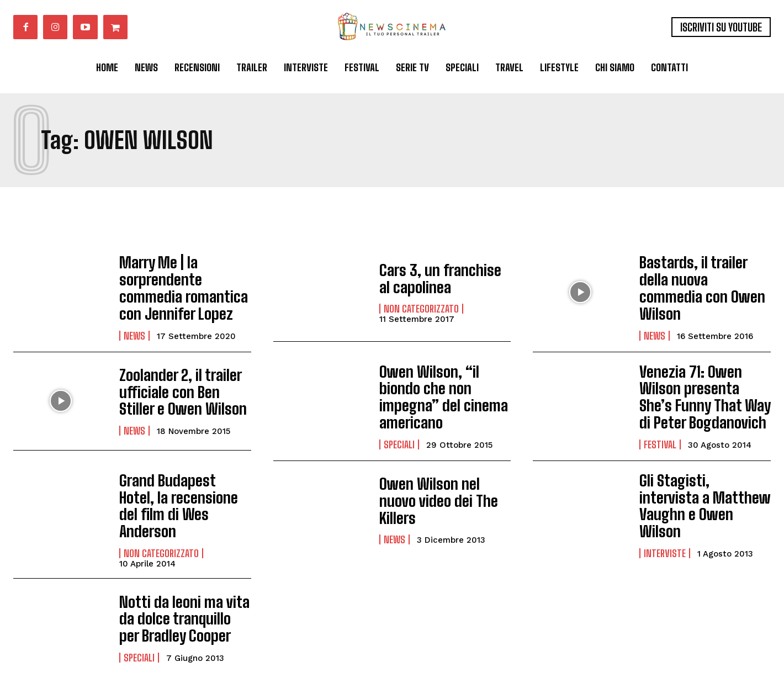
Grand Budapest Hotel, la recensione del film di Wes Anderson (183, 476)
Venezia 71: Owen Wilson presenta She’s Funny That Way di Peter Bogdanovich (702, 382)
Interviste (665, 517)
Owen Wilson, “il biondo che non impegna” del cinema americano (440, 382)
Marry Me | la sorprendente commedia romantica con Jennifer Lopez (184, 283)
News (134, 326)
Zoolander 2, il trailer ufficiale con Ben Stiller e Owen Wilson (183, 382)
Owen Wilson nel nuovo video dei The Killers (439, 481)
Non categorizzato (421, 306)
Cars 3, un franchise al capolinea (438, 278)
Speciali (399, 417)
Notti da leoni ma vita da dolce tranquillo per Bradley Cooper (184, 580)
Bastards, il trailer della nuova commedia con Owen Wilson (700, 283)
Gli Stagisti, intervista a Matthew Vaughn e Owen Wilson (701, 481)
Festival (660, 425)
